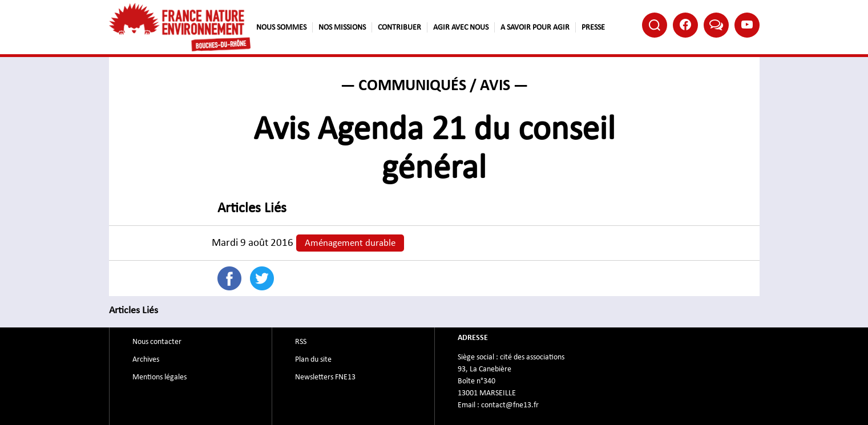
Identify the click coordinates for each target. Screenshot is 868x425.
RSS (301, 342)
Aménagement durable (350, 243)
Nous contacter (157, 342)
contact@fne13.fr (510, 405)
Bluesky (716, 24)
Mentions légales (160, 377)
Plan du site (313, 359)
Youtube (747, 25)
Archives (146, 359)
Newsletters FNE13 (325, 377)
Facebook (685, 25)
